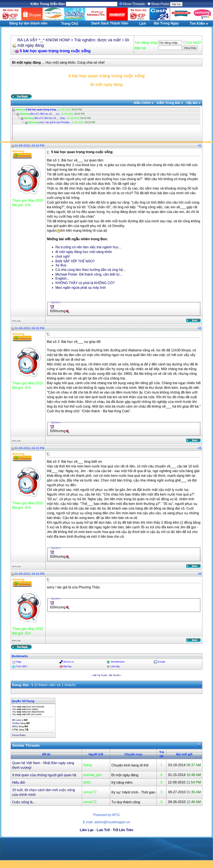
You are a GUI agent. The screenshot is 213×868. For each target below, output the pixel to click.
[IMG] (15, 726)
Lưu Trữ (103, 830)
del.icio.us (69, 662)
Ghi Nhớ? (192, 43)
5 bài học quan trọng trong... (42, 109)
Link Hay (115, 666)
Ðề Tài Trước (100, 675)
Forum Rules (19, 735)
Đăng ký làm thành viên (28, 23)
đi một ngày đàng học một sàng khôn (84, 252)
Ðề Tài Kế (114, 675)
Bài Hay (68, 666)
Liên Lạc (87, 830)
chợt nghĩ (63, 257)
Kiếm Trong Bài (168, 103)
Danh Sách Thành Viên (110, 23)
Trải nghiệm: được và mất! (98, 40)
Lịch (142, 24)
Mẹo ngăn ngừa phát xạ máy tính (81, 288)
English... (62, 278)
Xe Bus (61, 265)
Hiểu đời (19, 782)
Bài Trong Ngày (166, 23)
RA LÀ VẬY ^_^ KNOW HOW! (44, 40)
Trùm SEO (22, 666)
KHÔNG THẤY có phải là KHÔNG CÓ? (85, 283)
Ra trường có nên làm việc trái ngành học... (88, 247)
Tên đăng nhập (146, 43)
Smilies (16, 723)
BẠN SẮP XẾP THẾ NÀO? (75, 261)
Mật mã (140, 48)
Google (162, 662)
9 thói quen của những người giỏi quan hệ (44, 775)
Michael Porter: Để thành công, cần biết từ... (89, 274)
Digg (19, 662)
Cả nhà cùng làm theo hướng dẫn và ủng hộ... (91, 270)
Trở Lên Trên (123, 830)
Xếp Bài (192, 103)
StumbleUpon (118, 662)
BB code (17, 720)
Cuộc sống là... (24, 802)
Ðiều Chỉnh (142, 103)
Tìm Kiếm (197, 24)
